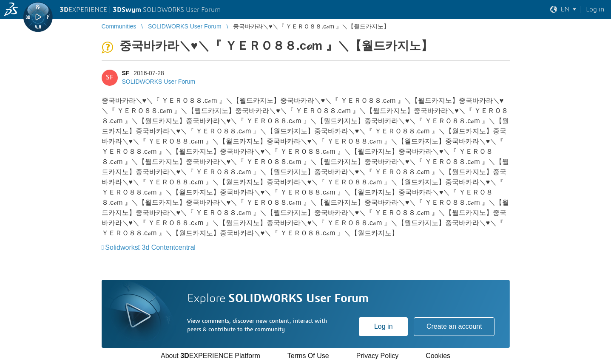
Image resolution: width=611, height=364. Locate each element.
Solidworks (121, 247)
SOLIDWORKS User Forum (159, 82)
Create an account (454, 326)
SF (126, 73)
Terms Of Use (308, 356)
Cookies (438, 356)
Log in (384, 326)
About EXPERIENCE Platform (210, 356)
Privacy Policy (378, 356)
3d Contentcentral (169, 247)
